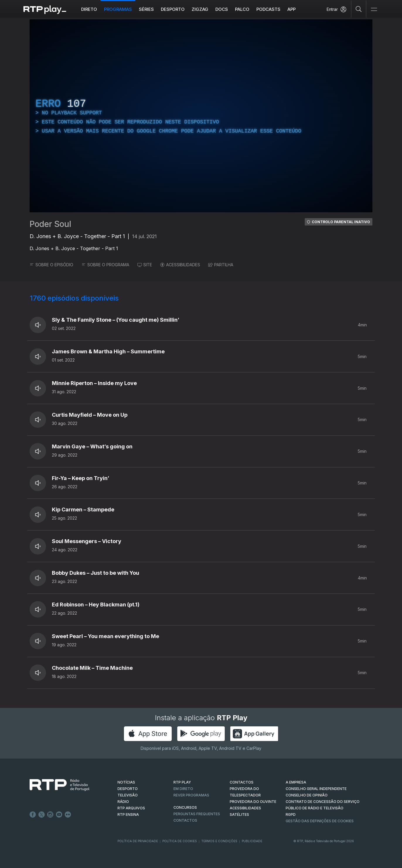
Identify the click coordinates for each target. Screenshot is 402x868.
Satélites (239, 814)
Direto (89, 9)
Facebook (33, 815)
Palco (242, 9)
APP (292, 9)
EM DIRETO (183, 789)
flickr (68, 815)
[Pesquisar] (359, 9)
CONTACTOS (242, 782)
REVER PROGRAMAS (191, 795)
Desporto (173, 9)
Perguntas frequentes (197, 814)
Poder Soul (50, 224)
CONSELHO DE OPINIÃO (307, 795)
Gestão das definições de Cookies (320, 821)
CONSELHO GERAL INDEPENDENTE (316, 789)
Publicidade (252, 841)
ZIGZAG (200, 9)
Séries (146, 9)
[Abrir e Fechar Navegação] (374, 10)
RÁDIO (123, 802)
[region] (201, 116)
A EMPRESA (296, 782)
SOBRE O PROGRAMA (105, 265)
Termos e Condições (219, 841)
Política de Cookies (180, 841)
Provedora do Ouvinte (253, 802)
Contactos (185, 820)
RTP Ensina (128, 814)
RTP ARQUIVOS (131, 808)
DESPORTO (128, 789)
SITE (145, 265)
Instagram (50, 815)
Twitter (42, 815)
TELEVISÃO (128, 795)
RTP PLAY (182, 782)
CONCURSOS (185, 807)
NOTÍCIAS (126, 782)
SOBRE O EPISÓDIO (51, 265)
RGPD (291, 814)
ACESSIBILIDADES (180, 265)
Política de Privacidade (138, 841)
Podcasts (268, 9)
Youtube (59, 815)
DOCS (222, 9)
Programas (118, 9)
